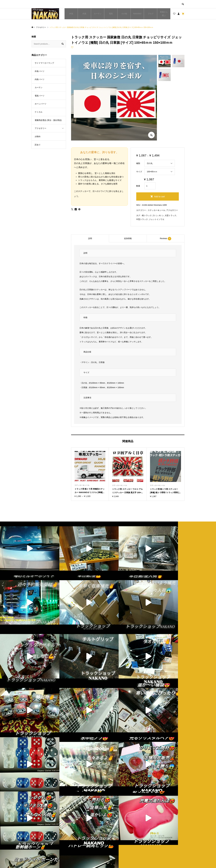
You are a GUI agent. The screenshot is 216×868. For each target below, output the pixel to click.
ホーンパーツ (40, 104)
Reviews (166, 239)
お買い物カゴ (81, 844)
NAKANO (137, 14)
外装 (71, 14)
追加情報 (128, 238)
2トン (155, 215)
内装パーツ (40, 79)
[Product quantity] (150, 186)
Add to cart (159, 197)
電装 (111, 14)
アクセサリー (172, 210)
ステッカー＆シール (156, 210)
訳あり (38, 145)
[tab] (90, 238)
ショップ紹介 (120, 834)
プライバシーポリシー (124, 839)
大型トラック (171, 215)
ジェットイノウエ (157, 219)
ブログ (151, 14)
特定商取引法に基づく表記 (125, 844)
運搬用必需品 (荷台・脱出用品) (48, 120)
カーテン (98, 14)
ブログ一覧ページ (83, 839)
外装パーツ (40, 71)
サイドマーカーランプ (44, 63)
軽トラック (147, 215)
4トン (161, 215)
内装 (84, 14)
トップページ (81, 834)
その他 (124, 14)
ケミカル (39, 112)
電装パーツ (40, 96)
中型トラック (142, 219)
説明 (90, 238)
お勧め (38, 136)
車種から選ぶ (164, 14)
